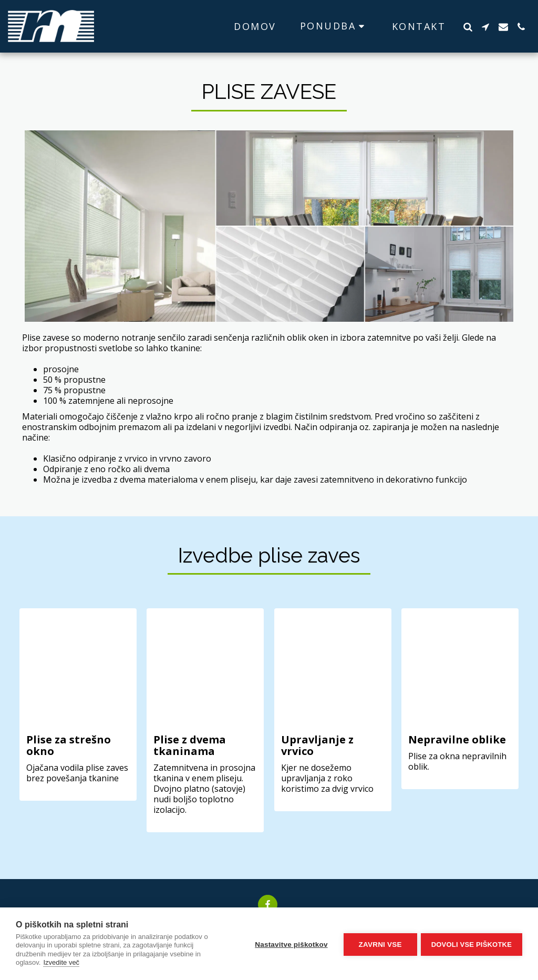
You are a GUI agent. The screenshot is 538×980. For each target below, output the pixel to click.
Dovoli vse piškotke (472, 943)
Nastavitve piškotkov (289, 943)
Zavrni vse (379, 943)
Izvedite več (61, 962)
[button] (334, 26)
